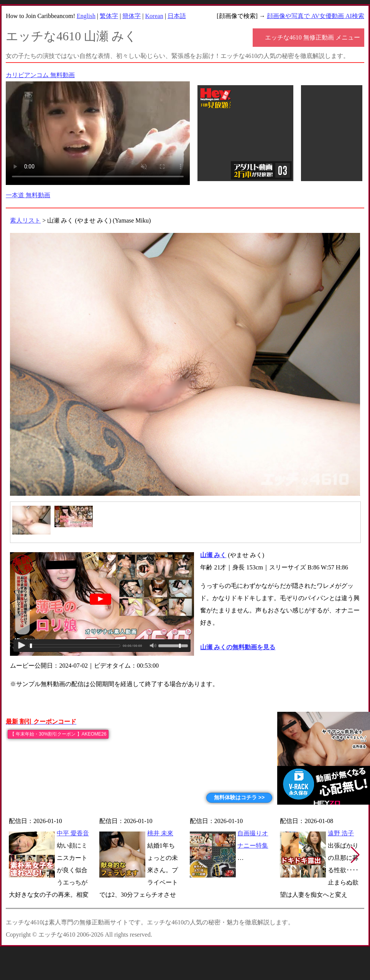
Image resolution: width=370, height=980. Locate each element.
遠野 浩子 (341, 833)
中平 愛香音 (73, 833)
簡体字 (132, 16)
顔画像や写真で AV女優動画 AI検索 (316, 16)
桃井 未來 (160, 833)
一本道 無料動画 (28, 195)
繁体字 (109, 16)
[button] (355, 855)
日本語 (177, 16)
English (86, 16)
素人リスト (25, 220)
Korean (154, 16)
